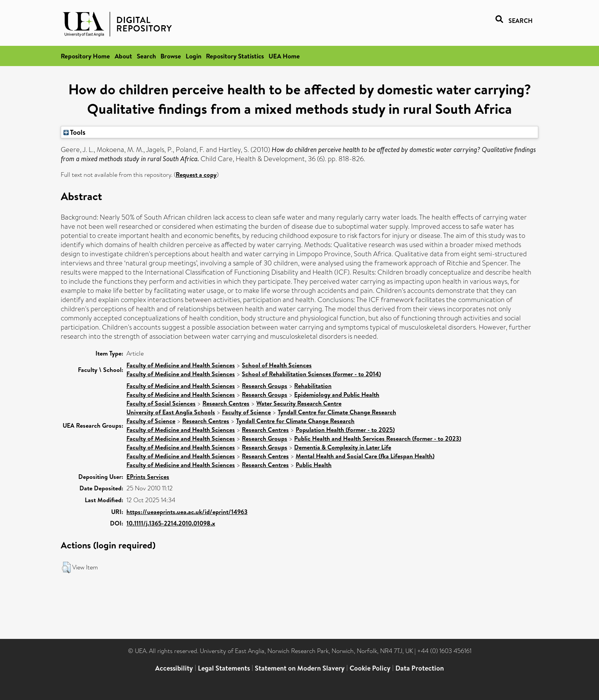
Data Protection (420, 668)
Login (193, 56)
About (123, 56)
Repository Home (85, 56)
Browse (171, 56)
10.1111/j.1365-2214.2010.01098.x (171, 523)
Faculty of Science (246, 412)
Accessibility (174, 668)
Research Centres (226, 403)
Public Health (314, 465)
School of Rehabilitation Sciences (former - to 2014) (311, 374)
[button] (66, 567)
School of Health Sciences (277, 365)
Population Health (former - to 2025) (345, 430)
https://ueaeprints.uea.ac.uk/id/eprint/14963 (187, 512)
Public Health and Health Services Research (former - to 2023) (378, 438)
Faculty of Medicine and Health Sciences (181, 365)
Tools (74, 132)
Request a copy (196, 175)
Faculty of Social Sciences (161, 403)
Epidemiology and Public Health (337, 394)
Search (146, 56)
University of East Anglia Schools (171, 412)
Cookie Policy (370, 668)
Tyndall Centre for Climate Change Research (337, 412)
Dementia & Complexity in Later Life (343, 447)
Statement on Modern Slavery (300, 668)
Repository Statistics (235, 56)
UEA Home (284, 56)
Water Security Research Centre (299, 403)
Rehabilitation (313, 386)
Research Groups (265, 386)
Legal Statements (224, 668)
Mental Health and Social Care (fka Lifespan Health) (365, 456)
